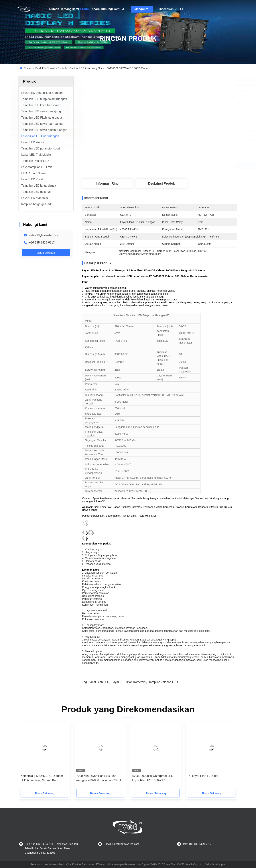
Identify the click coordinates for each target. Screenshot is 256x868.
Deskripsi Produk (162, 183)
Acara (96, 9)
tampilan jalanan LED (163, 682)
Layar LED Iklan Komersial (129, 682)
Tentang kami (70, 9)
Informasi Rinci (108, 183)
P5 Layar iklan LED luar (203, 776)
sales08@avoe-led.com (44, 235)
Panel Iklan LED (99, 682)
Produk (85, 9)
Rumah (54, 9)
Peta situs (36, 864)
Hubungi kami (111, 9)
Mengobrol (142, 9)
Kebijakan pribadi (54, 864)
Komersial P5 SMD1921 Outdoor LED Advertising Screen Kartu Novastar (42, 778)
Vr (123, 9)
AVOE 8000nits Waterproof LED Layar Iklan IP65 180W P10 (153, 778)
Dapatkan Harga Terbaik (181, 167)
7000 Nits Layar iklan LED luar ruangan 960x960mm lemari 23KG (99, 778)
